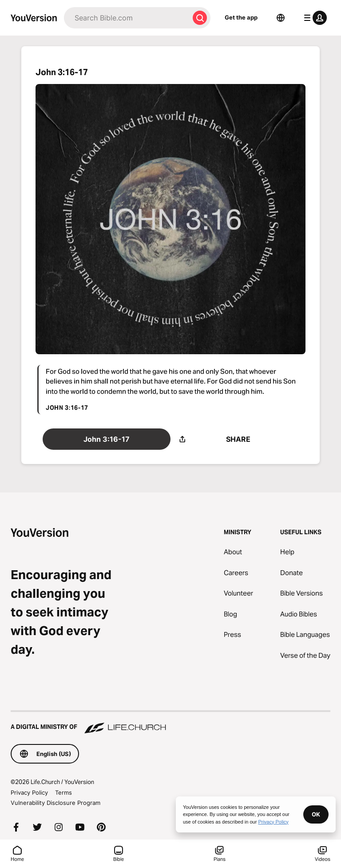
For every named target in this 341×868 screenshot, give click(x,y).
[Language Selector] (281, 18)
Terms (63, 792)
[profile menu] (313, 18)
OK (316, 814)
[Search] (127, 18)
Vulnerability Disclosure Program (56, 803)
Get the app (241, 17)
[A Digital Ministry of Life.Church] (170, 723)
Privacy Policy (29, 792)
